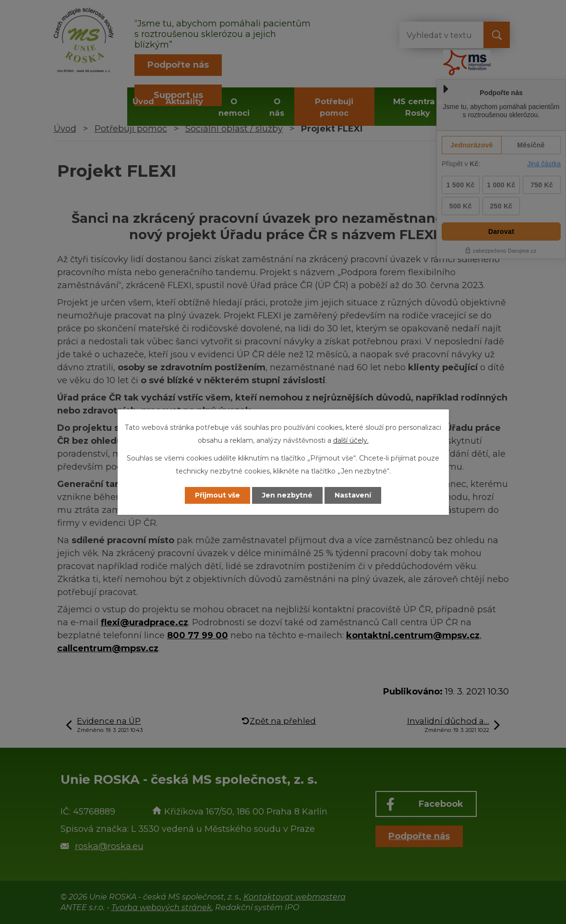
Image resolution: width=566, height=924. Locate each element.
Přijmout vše (217, 495)
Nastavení (353, 495)
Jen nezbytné (287, 495)
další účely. (351, 440)
